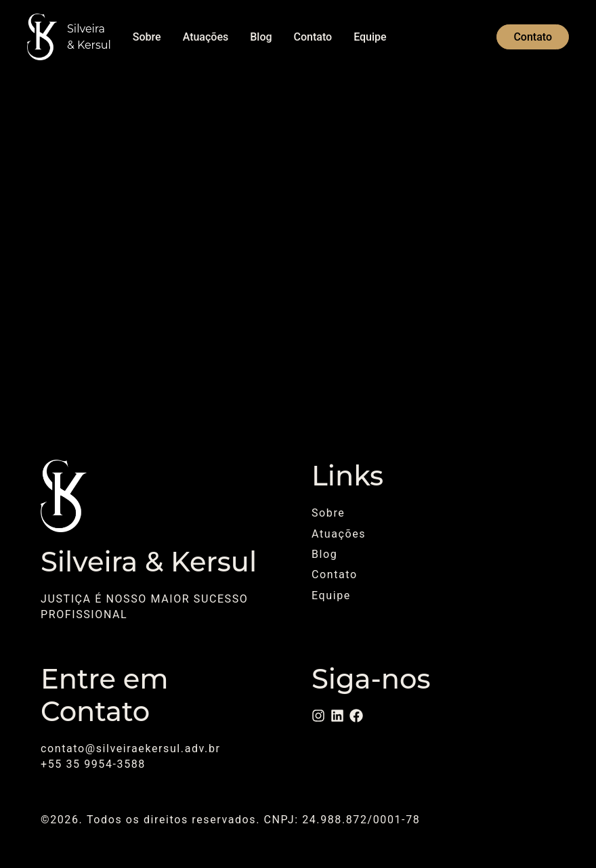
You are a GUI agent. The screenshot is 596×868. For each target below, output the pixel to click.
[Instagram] (318, 716)
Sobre (147, 37)
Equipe (370, 37)
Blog (261, 37)
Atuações (206, 37)
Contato (313, 37)
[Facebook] (356, 716)
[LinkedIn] (337, 716)
